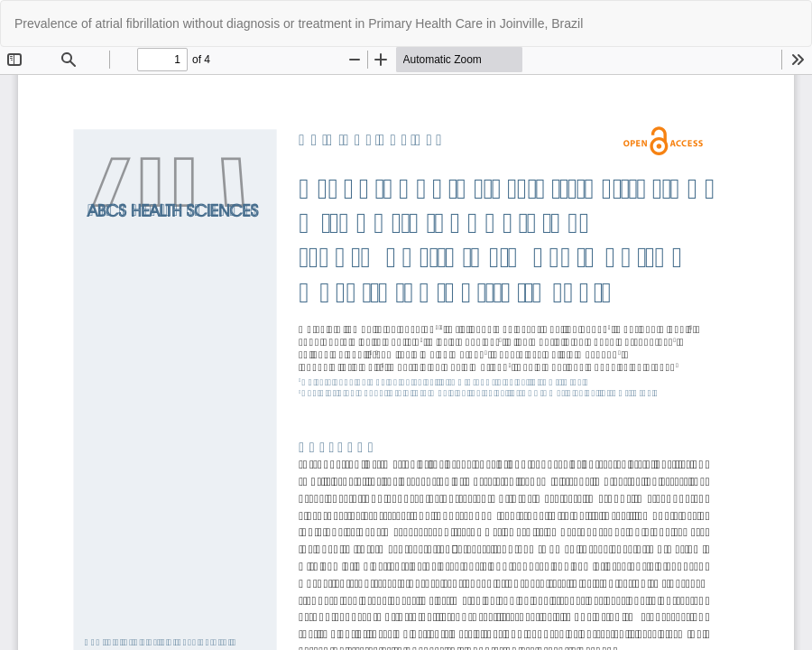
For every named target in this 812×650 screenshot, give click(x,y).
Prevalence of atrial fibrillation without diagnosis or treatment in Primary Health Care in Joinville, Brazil (299, 23)
